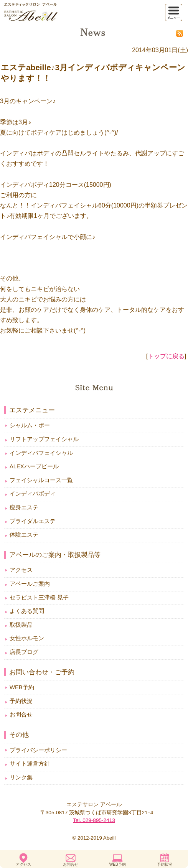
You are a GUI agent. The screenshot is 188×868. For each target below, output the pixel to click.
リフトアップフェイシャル (44, 439)
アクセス (23, 864)
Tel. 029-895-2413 (94, 820)
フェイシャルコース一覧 (41, 480)
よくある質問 (27, 611)
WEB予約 (118, 864)
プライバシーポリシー (38, 750)
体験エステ (24, 535)
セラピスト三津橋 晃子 (39, 598)
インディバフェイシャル (41, 453)
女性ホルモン (27, 638)
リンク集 (21, 777)
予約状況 (165, 864)
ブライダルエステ (33, 521)
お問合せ (71, 864)
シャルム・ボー (30, 425)
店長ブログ (24, 652)
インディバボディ (33, 494)
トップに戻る (166, 356)
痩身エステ (24, 507)
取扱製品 (21, 625)
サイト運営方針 (30, 764)
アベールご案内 (30, 584)
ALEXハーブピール (34, 466)
